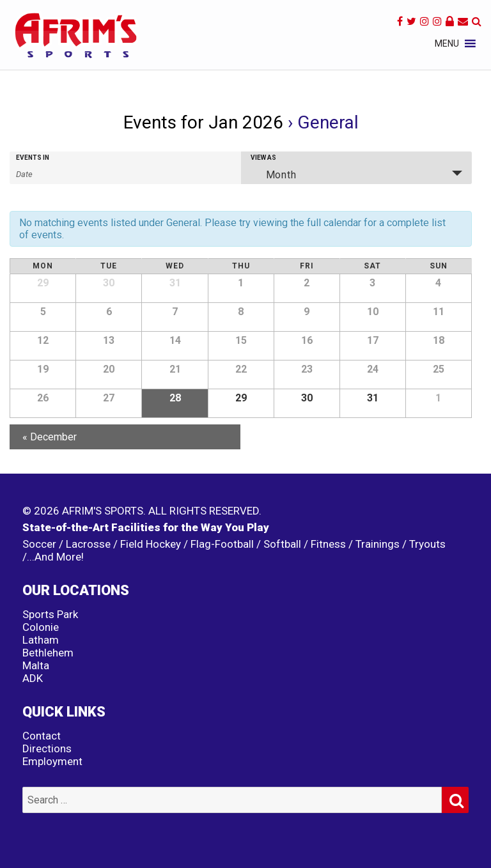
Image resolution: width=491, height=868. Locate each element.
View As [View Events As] (263, 158)
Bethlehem (48, 653)
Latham (41, 640)
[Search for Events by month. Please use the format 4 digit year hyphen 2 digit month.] (48, 173)
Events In (33, 158)
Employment (52, 761)
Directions (47, 748)
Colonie (41, 627)
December (50, 437)
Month (274, 174)
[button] (447, 43)
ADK (33, 678)
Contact (42, 736)
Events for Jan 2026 (203, 122)
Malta (36, 665)
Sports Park (50, 614)
